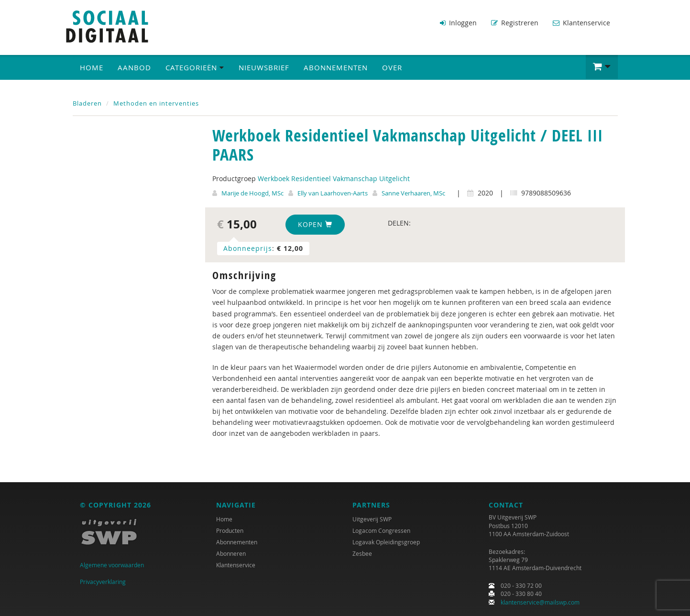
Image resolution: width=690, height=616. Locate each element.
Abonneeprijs (248, 248)
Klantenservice (581, 23)
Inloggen (458, 23)
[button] (602, 67)
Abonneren (231, 553)
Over (392, 67)
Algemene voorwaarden (112, 565)
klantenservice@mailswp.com (540, 602)
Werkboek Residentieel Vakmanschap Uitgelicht (334, 178)
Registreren (515, 23)
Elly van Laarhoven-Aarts (333, 193)
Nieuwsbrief (264, 67)
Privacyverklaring (103, 582)
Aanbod (134, 67)
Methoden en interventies (156, 103)
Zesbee (362, 553)
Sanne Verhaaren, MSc (413, 193)
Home (92, 67)
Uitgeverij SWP (372, 519)
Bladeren (87, 103)
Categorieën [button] (195, 67)
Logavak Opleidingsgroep (386, 542)
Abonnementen (336, 67)
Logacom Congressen (381, 530)
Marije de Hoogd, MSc (252, 193)
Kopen (315, 224)
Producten (230, 530)
